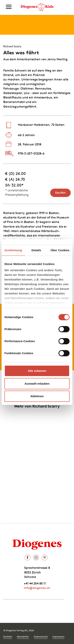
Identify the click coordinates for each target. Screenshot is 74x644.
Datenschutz (41, 637)
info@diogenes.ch (37, 588)
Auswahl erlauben (37, 384)
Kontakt (8, 637)
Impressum (58, 637)
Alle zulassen (37, 371)
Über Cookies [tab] (60, 250)
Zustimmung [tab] (13, 250)
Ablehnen (37, 396)
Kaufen (60, 193)
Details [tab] (36, 250)
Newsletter (23, 637)
